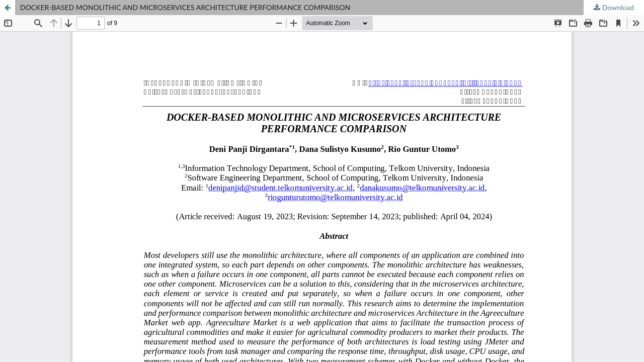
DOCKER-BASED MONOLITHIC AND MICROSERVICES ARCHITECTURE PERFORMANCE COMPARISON (185, 7)
